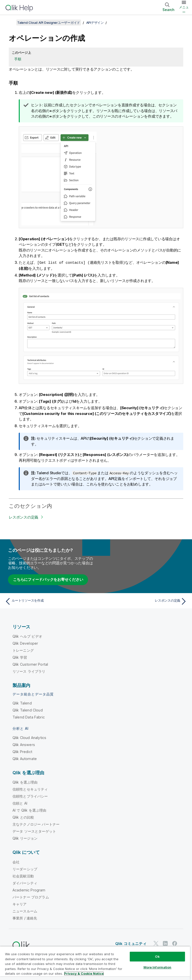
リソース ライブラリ (29, 671)
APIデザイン (95, 23)
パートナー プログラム (31, 897)
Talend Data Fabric (29, 717)
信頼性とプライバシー (30, 796)
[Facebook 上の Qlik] (175, 943)
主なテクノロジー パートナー (36, 824)
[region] (95, 963)
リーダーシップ (25, 869)
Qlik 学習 (20, 657)
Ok (157, 956)
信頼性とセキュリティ (30, 789)
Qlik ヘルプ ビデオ (27, 636)
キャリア (20, 904)
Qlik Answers (24, 744)
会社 (16, 862)
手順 (18, 59)
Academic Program (29, 890)
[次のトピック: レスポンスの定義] (143, 601)
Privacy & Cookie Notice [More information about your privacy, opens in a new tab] (84, 973)
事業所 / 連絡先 (25, 918)
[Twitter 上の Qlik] (156, 943)
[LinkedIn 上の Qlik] (165, 943)
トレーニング (23, 650)
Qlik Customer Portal (30, 664)
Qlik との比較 (23, 817)
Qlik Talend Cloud (28, 710)
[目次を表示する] (10, 23)
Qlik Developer (25, 643)
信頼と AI (20, 803)
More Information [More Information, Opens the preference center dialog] (157, 967)
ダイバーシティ (25, 883)
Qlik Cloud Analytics (29, 737)
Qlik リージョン (25, 838)
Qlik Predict (22, 751)
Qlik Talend (22, 703)
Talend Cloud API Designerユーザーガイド (49, 23)
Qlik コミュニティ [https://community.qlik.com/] (131, 943)
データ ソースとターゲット (34, 831)
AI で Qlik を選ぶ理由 (29, 810)
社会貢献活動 (23, 876)
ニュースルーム (25, 911)
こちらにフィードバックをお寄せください (48, 579)
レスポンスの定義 (23, 517)
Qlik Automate (25, 758)
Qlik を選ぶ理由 (25, 782)
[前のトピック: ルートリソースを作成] (49, 601)
